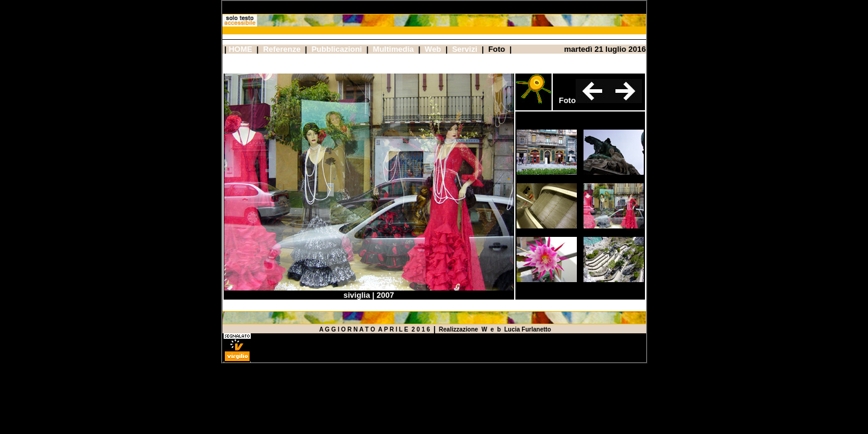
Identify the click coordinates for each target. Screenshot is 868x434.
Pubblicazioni (337, 49)
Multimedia (394, 49)
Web (433, 49)
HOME (240, 49)
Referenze (281, 49)
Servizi (465, 49)
